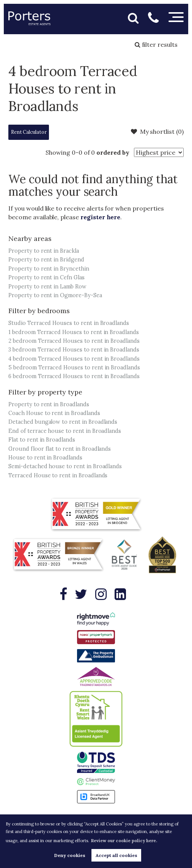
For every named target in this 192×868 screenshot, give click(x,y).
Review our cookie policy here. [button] (124, 841)
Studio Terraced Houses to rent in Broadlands (69, 323)
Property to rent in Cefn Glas (46, 277)
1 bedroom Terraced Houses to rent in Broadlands (74, 332)
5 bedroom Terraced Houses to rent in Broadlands (74, 367)
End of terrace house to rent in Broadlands (65, 431)
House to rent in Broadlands (45, 458)
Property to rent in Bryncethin (49, 269)
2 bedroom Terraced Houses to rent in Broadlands (74, 341)
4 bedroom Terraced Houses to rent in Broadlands (74, 359)
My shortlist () (157, 131)
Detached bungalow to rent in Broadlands (63, 422)
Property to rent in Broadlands (49, 404)
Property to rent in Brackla (44, 251)
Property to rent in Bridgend (46, 260)
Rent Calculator (29, 132)
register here (100, 217)
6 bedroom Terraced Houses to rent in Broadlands (74, 376)
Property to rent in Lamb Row (47, 287)
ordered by (113, 152)
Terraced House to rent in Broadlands (58, 475)
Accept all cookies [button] (116, 855)
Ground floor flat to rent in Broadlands (60, 449)
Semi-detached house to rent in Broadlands (65, 466)
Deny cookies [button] (70, 855)
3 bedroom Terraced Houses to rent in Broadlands (74, 350)
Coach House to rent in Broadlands (54, 413)
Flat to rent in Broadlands (42, 440)
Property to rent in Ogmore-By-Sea (55, 295)
